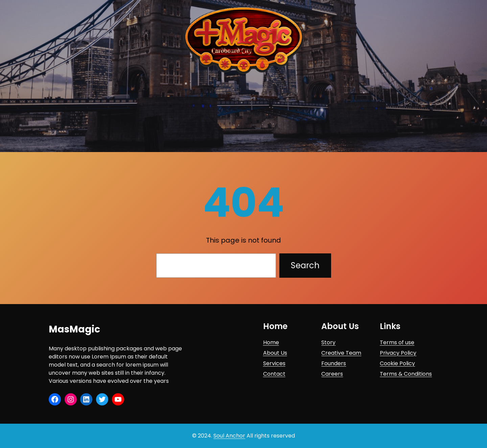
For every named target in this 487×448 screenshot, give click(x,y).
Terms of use (397, 342)
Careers (332, 374)
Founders (334, 363)
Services (274, 363)
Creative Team (341, 353)
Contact (274, 374)
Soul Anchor (229, 436)
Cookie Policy (397, 363)
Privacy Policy (398, 353)
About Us (275, 353)
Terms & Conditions (406, 374)
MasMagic (74, 329)
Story (328, 342)
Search (305, 265)
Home (271, 342)
